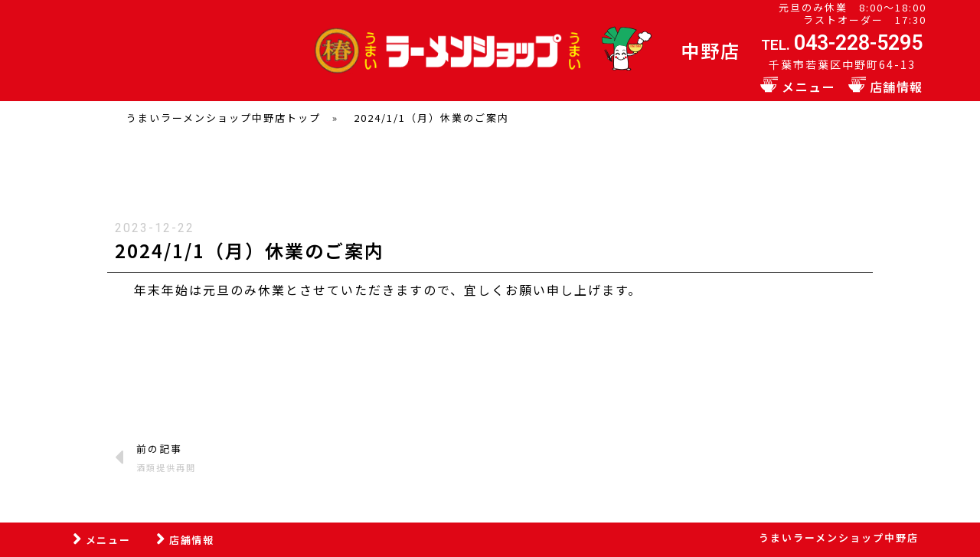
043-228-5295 (858, 43)
